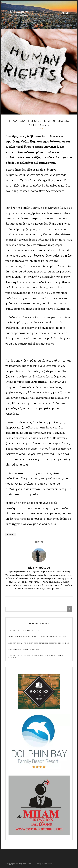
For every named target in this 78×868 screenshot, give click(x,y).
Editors (39, 542)
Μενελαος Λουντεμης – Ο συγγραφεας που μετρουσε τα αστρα (39, 637)
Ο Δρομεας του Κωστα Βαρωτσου (24, 649)
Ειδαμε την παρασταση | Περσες (24, 631)
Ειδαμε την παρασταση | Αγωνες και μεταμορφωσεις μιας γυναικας (36, 656)
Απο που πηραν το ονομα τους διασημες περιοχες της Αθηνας (39, 643)
